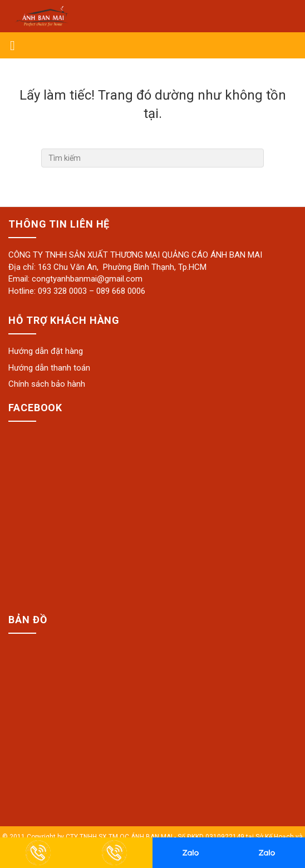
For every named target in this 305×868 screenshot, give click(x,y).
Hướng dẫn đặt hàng (46, 351)
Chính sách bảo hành (47, 384)
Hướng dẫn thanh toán (49, 368)
